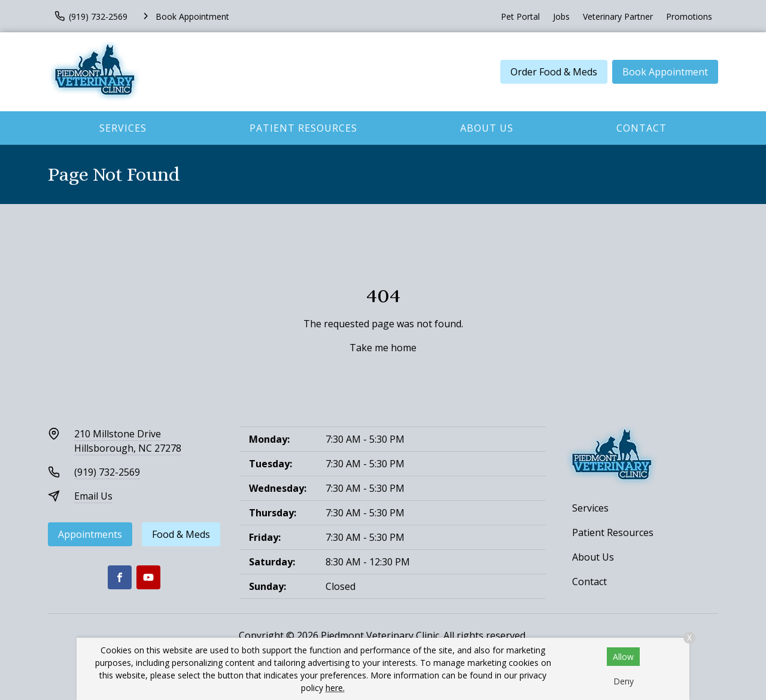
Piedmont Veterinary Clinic (380, 635)
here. (335, 688)
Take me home (383, 348)
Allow (623, 657)
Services (123, 128)
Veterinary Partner (618, 16)
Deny (624, 681)
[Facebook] (120, 577)
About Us (487, 128)
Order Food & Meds (554, 72)
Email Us (93, 496)
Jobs (561, 16)
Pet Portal (520, 16)
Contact (642, 128)
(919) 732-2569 (107, 472)
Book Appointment (665, 72)
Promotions (689, 16)
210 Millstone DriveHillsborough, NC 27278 (128, 441)
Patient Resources (303, 128)
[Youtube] (148, 577)
